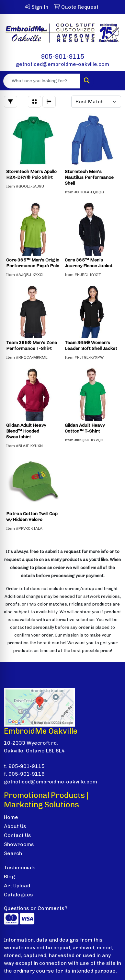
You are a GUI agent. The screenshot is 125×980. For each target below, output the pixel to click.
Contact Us (17, 835)
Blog (9, 877)
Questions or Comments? (36, 908)
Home (11, 817)
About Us (15, 826)
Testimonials (20, 868)
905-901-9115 (62, 56)
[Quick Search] (42, 81)
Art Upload (17, 886)
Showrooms (19, 844)
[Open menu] (112, 81)
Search (13, 853)
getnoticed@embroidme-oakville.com (62, 64)
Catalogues (18, 895)
